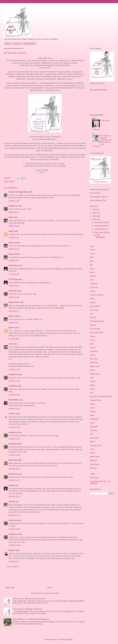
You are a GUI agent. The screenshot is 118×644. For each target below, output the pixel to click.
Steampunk (94, 438)
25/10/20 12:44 (14, 497)
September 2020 (101, 232)
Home (49, 588)
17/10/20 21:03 (14, 455)
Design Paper (95, 306)
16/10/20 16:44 (14, 409)
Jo (93, 134)
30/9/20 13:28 (14, 201)
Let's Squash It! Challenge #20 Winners (28, 609)
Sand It (93, 389)
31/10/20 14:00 (14, 545)
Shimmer (93, 412)
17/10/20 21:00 (14, 439)
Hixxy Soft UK (95, 193)
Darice (92, 299)
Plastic (92, 385)
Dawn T (12, 328)
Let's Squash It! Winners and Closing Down (29, 599)
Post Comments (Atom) (50, 593)
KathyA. (12, 550)
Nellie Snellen (95, 374)
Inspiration (94, 351)
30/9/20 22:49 (14, 249)
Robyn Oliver (14, 302)
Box (91, 265)
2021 (95, 216)
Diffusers (93, 317)
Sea (91, 393)
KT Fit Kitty (13, 265)
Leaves (93, 355)
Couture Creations (97, 295)
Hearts (92, 336)
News (12, 181)
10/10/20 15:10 (14, 395)
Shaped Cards (95, 400)
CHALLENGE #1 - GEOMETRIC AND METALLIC (31, 619)
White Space (95, 464)
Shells (92, 408)
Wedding (93, 460)
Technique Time (96, 445)
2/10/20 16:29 (14, 297)
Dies (92, 314)
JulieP (11, 231)
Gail (94, 118)
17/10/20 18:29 (14, 427)
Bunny (92, 272)
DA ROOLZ (17, 44)
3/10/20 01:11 (14, 311)
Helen (11, 217)
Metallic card (95, 366)
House (92, 340)
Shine (92, 415)
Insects (93, 348)
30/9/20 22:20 (14, 238)
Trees (92, 449)
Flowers (93, 325)
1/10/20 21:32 (14, 286)
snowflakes (94, 419)
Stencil (92, 442)
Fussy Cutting (95, 329)
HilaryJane (13, 460)
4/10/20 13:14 (14, 323)
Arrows (93, 254)
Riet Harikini (14, 400)
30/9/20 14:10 (14, 212)
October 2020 (100, 229)
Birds (92, 257)
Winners (93, 468)
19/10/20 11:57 (14, 480)
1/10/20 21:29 (14, 274)
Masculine (94, 359)
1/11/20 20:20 (14, 562)
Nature (92, 370)
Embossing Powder (97, 321)
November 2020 (101, 226)
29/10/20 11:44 (14, 515)
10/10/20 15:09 (14, 381)
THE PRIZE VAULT (29, 44)
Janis (11, 344)
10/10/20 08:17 (14, 339)
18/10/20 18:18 (14, 469)
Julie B (11, 502)
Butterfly (93, 276)
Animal (93, 250)
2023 (95, 210)
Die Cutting (94, 310)
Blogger (70, 639)
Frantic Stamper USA (98, 200)
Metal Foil (94, 363)
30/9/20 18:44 (14, 226)
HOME (8, 44)
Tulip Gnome (105, 120)
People (93, 381)
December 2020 (101, 222)
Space (92, 423)
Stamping (94, 430)
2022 (95, 213)
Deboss (93, 302)
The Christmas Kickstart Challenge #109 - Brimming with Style (107, 140)
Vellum (92, 453)
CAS (92, 280)
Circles (93, 291)
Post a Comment (13, 567)
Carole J (12, 414)
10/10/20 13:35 (14, 370)
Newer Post (10, 588)
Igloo (92, 344)
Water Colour (95, 457)
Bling (92, 261)
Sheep (92, 404)
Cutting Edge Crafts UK (99, 197)
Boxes (92, 269)
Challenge (94, 284)
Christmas (94, 287)
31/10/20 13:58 (14, 529)
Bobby (11, 485)
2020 (95, 219)
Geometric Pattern (97, 333)
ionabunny (13, 206)
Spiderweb (94, 427)
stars (92, 434)
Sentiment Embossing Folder (101, 396)
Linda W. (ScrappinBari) (18, 192)
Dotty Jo (12, 243)
